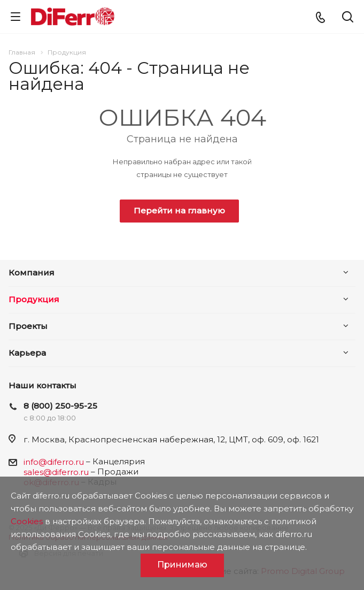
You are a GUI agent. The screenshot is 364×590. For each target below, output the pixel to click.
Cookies (27, 521)
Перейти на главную (179, 210)
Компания (32, 273)
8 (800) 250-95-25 (60, 406)
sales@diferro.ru (56, 472)
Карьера (27, 353)
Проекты (28, 326)
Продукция (34, 299)
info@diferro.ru (54, 462)
